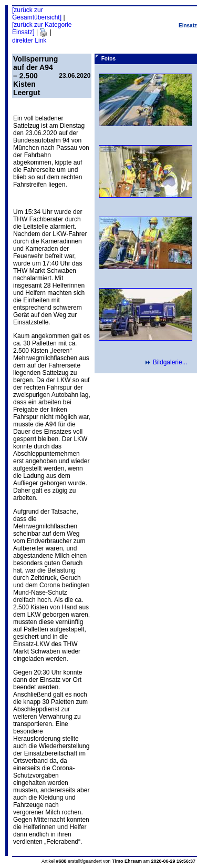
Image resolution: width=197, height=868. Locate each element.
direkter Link (29, 40)
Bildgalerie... (170, 362)
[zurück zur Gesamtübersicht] (37, 14)
